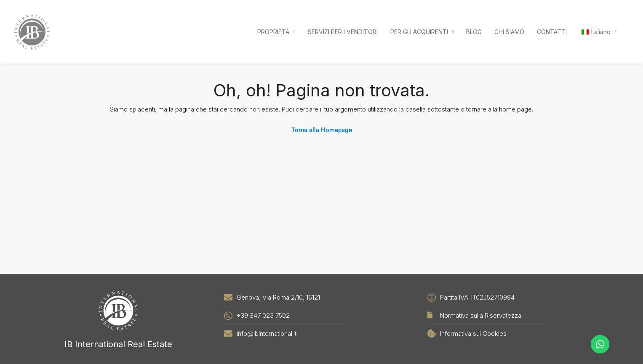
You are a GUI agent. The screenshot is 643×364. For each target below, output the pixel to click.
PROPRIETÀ (273, 32)
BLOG (474, 32)
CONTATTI (552, 32)
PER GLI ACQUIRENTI (419, 32)
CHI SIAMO (509, 32)
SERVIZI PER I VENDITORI (343, 32)
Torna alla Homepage (322, 130)
